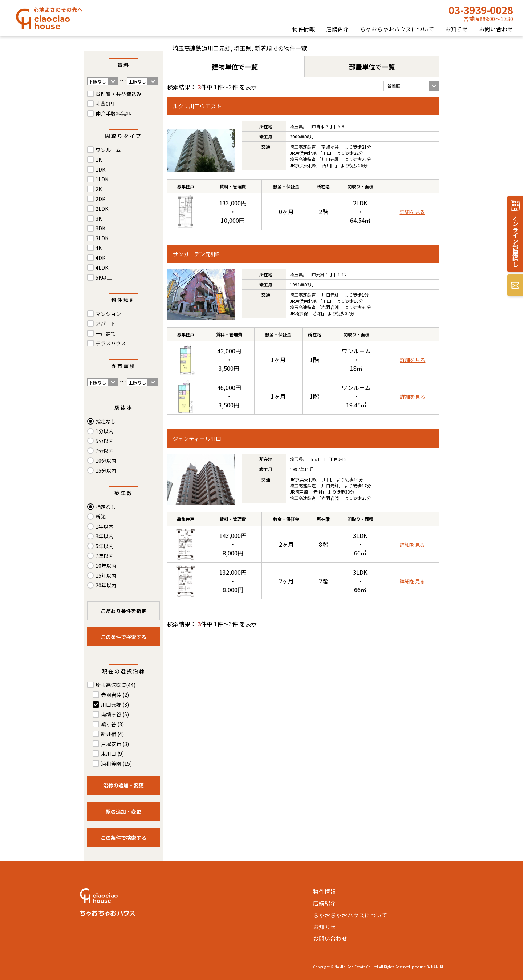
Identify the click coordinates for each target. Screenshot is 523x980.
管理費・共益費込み (118, 94)
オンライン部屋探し (515, 241)
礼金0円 (105, 104)
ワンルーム (108, 150)
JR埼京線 (299, 313)
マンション (108, 314)
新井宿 (112, 734)
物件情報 (304, 29)
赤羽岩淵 (115, 695)
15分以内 (106, 470)
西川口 (329, 165)
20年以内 (106, 585)
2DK (100, 199)
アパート (106, 324)
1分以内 (105, 431)
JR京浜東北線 (303, 153)
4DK (100, 258)
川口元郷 (115, 704)
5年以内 (105, 546)
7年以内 (105, 556)
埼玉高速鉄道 (115, 685)
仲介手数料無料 (113, 113)
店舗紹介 (338, 29)
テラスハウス (111, 343)
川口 (327, 153)
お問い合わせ (496, 29)
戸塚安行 (115, 744)
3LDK (102, 238)
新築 (101, 517)
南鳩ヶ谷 (115, 714)
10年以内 (106, 566)
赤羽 (318, 313)
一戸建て (106, 333)
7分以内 (105, 451)
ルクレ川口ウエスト (197, 106)
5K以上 (104, 277)
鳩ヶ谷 (112, 724)
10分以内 (106, 461)
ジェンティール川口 (197, 439)
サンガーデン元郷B (196, 254)
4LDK (102, 268)
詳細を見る (412, 212)
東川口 (112, 754)
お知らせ (457, 29)
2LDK (102, 209)
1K (99, 160)
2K (99, 189)
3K (99, 218)
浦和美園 (116, 763)
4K (99, 248)
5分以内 (105, 441)
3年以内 (105, 536)
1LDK (102, 179)
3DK (100, 228)
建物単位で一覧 (235, 67)
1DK (100, 169)
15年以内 (106, 575)
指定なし (106, 421)
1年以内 (105, 526)
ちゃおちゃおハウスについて (397, 29)
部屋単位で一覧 (372, 67)
